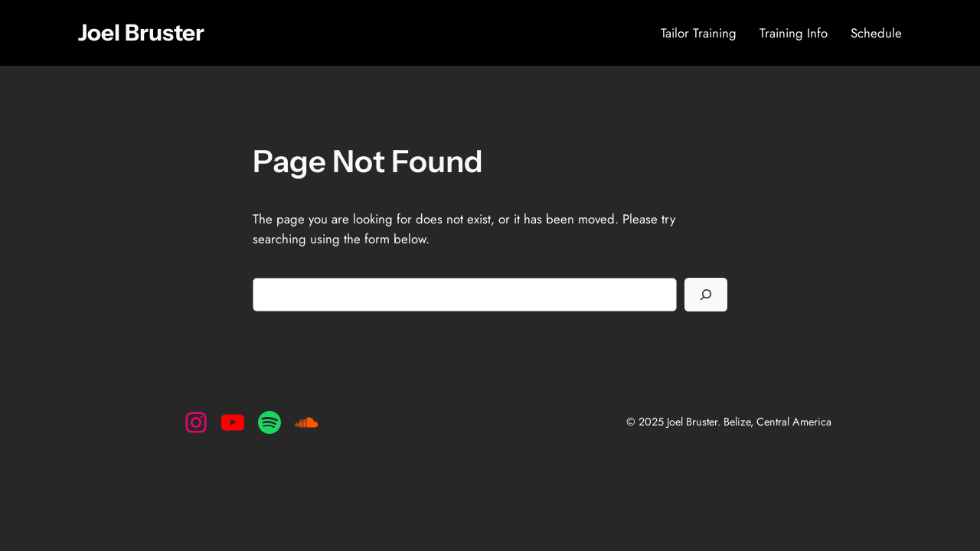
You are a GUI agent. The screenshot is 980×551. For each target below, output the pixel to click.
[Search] (706, 295)
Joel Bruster (141, 32)
